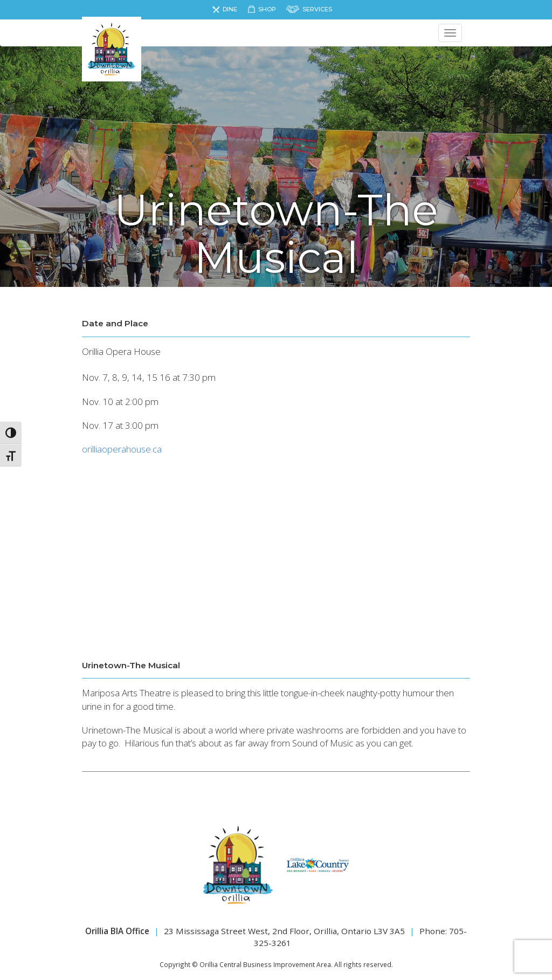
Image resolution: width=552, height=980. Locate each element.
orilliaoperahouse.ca (122, 449)
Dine (230, 9)
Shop (267, 9)
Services (317, 9)
